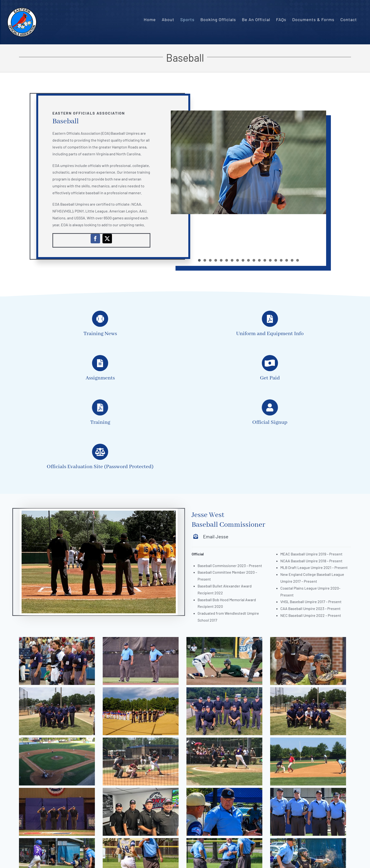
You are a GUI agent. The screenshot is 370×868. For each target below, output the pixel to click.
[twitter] (107, 239)
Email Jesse (216, 536)
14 (270, 260)
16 (281, 260)
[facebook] (95, 239)
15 (276, 260)
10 (248, 260)
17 (287, 260)
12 (259, 260)
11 (254, 260)
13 (265, 260)
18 (292, 260)
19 (298, 260)
